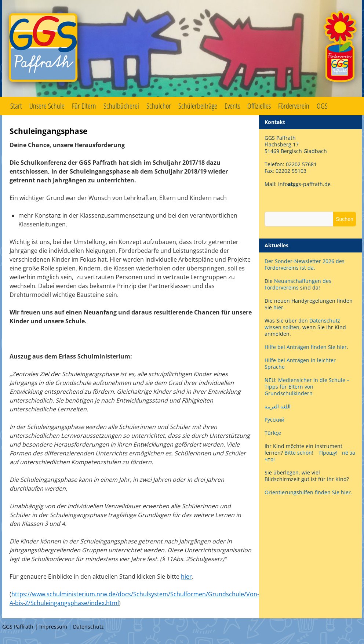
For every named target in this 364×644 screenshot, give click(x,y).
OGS (322, 106)
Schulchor (159, 106)
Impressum (53, 627)
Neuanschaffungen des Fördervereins (298, 284)
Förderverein (294, 106)
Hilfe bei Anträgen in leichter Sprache (300, 363)
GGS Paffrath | (21, 627)
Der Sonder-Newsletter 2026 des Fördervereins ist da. (305, 264)
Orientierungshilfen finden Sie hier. (308, 492)
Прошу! (328, 453)
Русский (274, 420)
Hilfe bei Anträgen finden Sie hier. (307, 347)
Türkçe (273, 433)
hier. (279, 307)
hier (186, 576)
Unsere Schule (47, 106)
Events (232, 106)
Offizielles (259, 106)
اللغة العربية (278, 406)
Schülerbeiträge (198, 106)
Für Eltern (84, 106)
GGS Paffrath (182, 48)
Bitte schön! (299, 453)
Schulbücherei (121, 106)
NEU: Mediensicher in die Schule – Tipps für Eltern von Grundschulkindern (307, 387)
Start (16, 106)
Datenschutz (88, 627)
